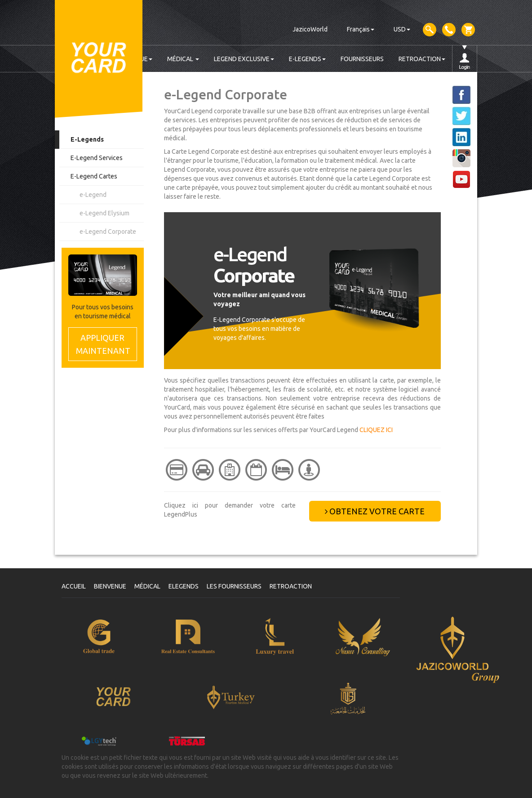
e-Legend (93, 195)
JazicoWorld (310, 29)
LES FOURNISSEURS (234, 586)
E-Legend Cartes (94, 176)
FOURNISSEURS (362, 59)
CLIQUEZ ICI (376, 430)
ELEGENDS (184, 586)
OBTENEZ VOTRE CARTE (375, 511)
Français (361, 29)
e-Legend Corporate (108, 232)
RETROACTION (422, 59)
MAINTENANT (103, 344)
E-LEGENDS (307, 59)
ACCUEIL (74, 586)
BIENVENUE (110, 586)
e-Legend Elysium (104, 213)
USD (402, 29)
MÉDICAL (183, 59)
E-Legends (87, 139)
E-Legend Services (97, 158)
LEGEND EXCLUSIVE (244, 59)
